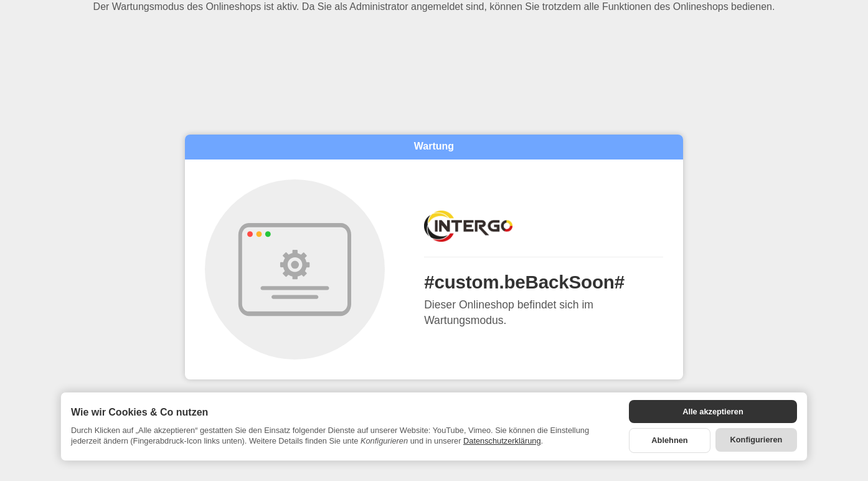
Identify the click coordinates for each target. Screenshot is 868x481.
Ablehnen (669, 440)
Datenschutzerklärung (502, 441)
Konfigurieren (757, 440)
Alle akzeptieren (713, 412)
